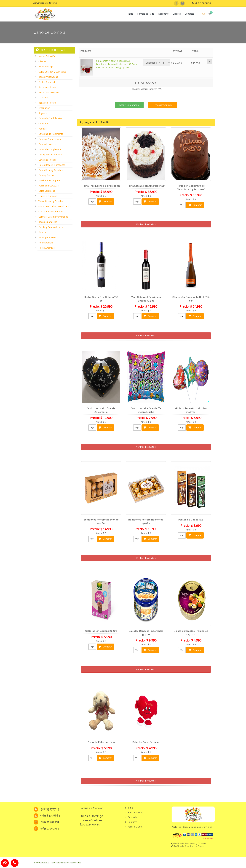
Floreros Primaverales (50, 139)
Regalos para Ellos (48, 222)
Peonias (43, 129)
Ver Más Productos (146, 224)
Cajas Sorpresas (47, 191)
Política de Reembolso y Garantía (190, 844)
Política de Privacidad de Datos (189, 846)
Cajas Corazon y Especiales (52, 72)
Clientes (177, 14)
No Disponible (46, 243)
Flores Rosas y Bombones (52, 165)
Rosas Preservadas (48, 77)
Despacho (163, 14)
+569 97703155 (46, 828)
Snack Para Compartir (49, 180)
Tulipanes (43, 98)
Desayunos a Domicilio (50, 155)
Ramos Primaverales (49, 92)
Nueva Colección (47, 56)
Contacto (190, 14)
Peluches (43, 232)
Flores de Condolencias (50, 118)
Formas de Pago (146, 14)
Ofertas (42, 61)
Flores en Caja (46, 66)
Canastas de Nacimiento (51, 134)
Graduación (44, 108)
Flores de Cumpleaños (50, 149)
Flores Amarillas (47, 248)
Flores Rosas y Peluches (51, 170)
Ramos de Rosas (47, 87)
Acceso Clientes (136, 827)
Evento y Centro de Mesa (51, 227)
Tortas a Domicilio (48, 196)
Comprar (105, 201)
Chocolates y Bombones (51, 212)
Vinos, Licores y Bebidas (51, 201)
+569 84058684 (47, 815)
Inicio (131, 14)
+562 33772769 (46, 809)
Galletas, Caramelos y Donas (53, 217)
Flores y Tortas (46, 175)
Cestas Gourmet (47, 82)
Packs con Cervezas (49, 186)
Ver (92, 202)
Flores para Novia (47, 237)
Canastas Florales (47, 160)
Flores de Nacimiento (49, 144)
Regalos (43, 113)
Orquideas (44, 123)
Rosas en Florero (47, 103)
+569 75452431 (46, 822)
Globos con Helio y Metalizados (55, 206)
